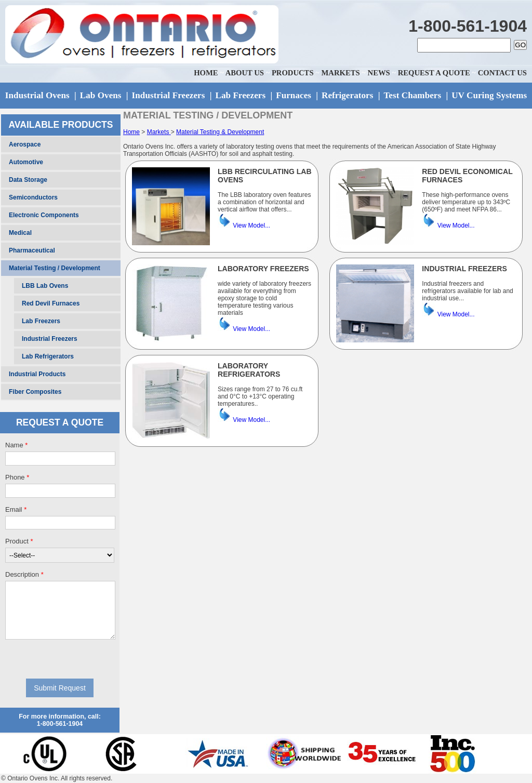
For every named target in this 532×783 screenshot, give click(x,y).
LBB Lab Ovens (45, 286)
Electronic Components (44, 215)
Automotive (26, 162)
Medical (20, 233)
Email (16, 509)
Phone (17, 477)
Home (131, 132)
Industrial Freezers (50, 339)
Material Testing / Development (55, 268)
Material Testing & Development (220, 132)
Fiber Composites (35, 392)
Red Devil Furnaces (51, 303)
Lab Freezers (41, 321)
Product (19, 541)
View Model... (251, 225)
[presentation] (60, 659)
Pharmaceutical (32, 250)
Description (24, 574)
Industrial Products (37, 374)
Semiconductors (33, 197)
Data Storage (28, 180)
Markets (159, 132)
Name (16, 445)
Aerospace (25, 144)
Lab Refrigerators (48, 356)
